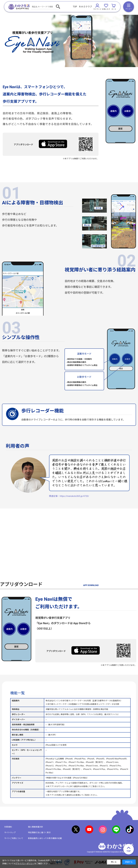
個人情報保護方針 (36, 827)
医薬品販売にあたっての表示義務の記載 (45, 838)
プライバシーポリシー (25, 864)
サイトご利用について (14, 838)
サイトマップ (10, 833)
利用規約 (8, 827)
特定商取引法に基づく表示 (39, 833)
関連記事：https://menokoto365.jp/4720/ (69, 496)
